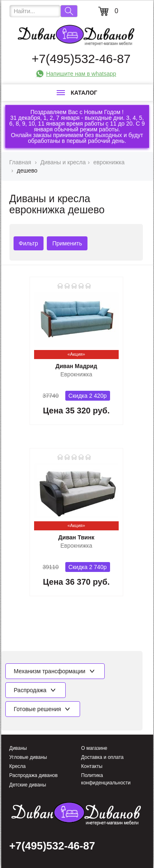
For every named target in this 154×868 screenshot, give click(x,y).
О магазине (94, 748)
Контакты (92, 766)
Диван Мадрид (76, 366)
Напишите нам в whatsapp (81, 74)
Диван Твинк (76, 537)
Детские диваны (28, 785)
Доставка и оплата (103, 757)
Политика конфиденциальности (106, 779)
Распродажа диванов (34, 775)
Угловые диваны (28, 757)
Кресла (18, 766)
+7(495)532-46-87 (81, 59)
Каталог (77, 93)
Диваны (18, 748)
